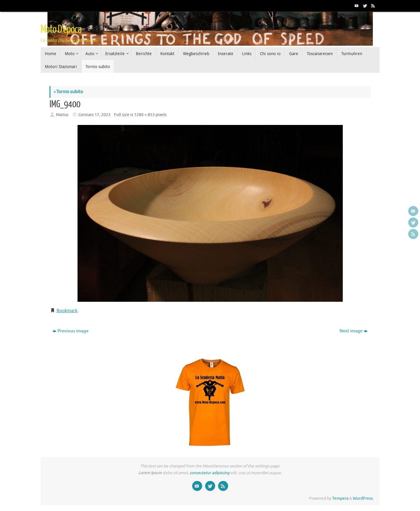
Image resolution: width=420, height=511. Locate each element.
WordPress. (363, 498)
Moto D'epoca (61, 29)
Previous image (70, 331)
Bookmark (67, 311)
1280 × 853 (144, 115)
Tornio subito (68, 92)
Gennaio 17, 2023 (94, 115)
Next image (354, 331)
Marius (62, 115)
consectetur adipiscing (210, 473)
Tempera (340, 498)
